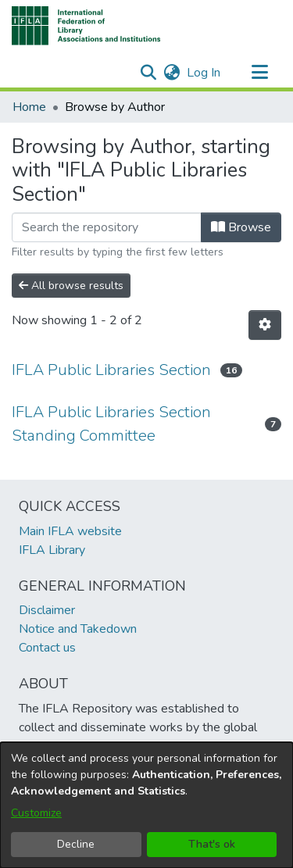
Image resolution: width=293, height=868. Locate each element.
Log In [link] (204, 73)
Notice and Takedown (78, 629)
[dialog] (146, 805)
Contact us (47, 648)
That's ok (212, 844)
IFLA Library (52, 550)
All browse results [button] (71, 286)
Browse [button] (241, 227)
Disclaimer (47, 610)
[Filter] (107, 227)
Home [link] (29, 107)
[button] (86, 26)
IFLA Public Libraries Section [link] (111, 370)
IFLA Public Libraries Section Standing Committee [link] (111, 424)
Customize (36, 813)
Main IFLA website (70, 531)
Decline (76, 844)
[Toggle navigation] (259, 73)
